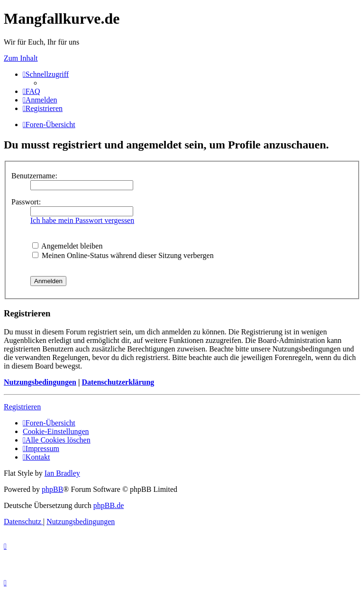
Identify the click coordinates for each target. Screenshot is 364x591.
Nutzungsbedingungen (40, 382)
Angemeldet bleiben (67, 246)
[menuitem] (32, 91)
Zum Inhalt (21, 58)
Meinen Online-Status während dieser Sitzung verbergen (123, 255)
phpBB (52, 489)
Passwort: (26, 202)
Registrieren (22, 407)
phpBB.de (109, 505)
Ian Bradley (62, 473)
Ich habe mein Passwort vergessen (82, 220)
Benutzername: (34, 176)
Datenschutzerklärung (118, 382)
